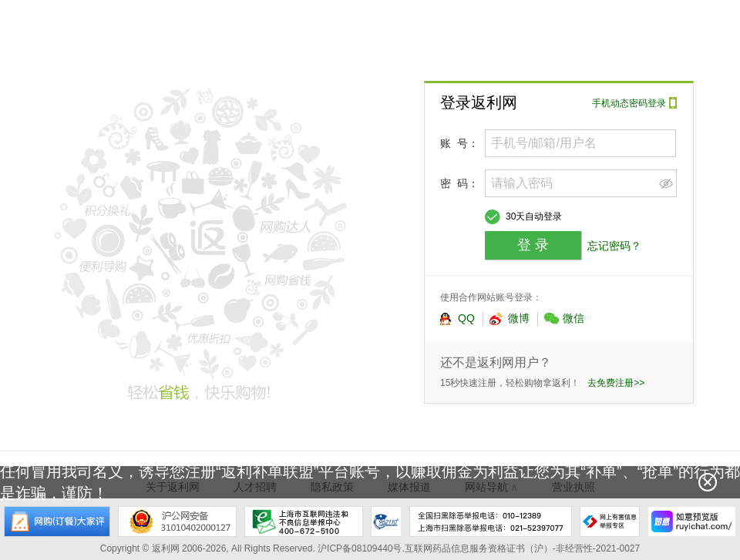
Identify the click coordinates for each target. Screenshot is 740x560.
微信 (564, 319)
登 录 (533, 245)
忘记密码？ (614, 246)
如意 (692, 521)
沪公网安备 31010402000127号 (177, 521)
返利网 (119, 34)
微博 (510, 319)
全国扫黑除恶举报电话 (491, 521)
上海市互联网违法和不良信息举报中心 (304, 521)
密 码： (459, 183)
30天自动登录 (534, 216)
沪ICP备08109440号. (361, 548)
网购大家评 (57, 521)
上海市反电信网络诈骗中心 (386, 521)
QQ (457, 319)
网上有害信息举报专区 (610, 521)
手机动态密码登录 (629, 103)
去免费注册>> (616, 383)
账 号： (459, 143)
